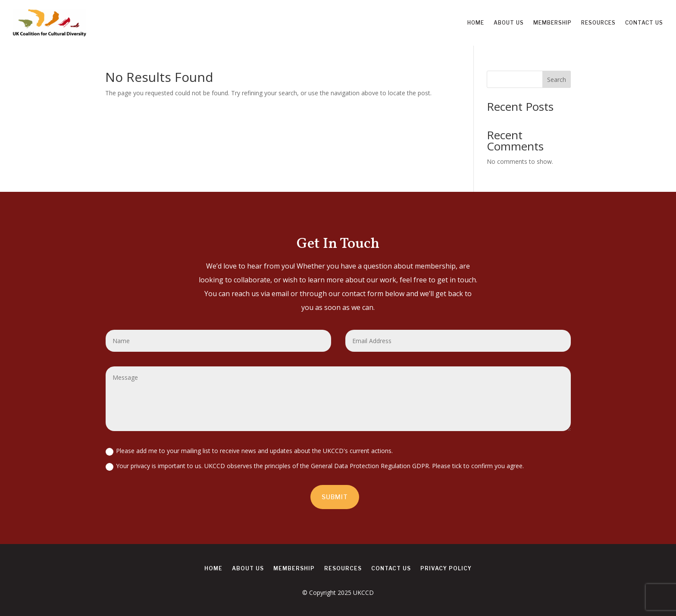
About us (509, 23)
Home (476, 23)
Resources (598, 23)
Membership (552, 23)
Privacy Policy (446, 569)
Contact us (644, 23)
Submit (335, 497)
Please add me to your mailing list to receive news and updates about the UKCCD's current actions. (249, 451)
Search (557, 80)
